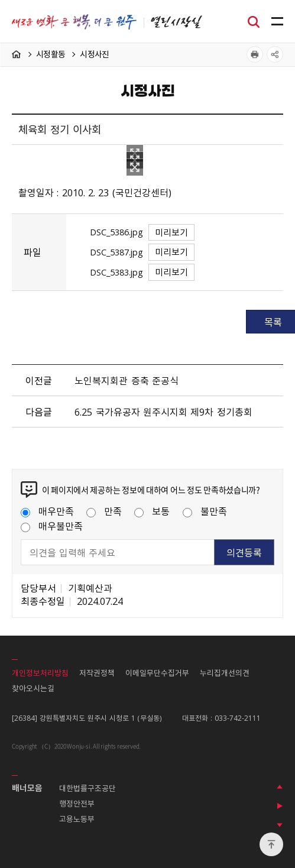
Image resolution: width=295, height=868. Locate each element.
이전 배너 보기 (280, 787)
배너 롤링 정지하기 (280, 806)
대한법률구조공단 (87, 788)
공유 (275, 54)
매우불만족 (52, 526)
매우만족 (47, 511)
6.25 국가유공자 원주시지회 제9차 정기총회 (163, 412)
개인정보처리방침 (40, 673)
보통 (152, 511)
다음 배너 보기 (280, 825)
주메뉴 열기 (277, 22)
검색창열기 (254, 21)
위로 (271, 844)
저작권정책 (97, 673)
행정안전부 (77, 803)
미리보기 (171, 232)
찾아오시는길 (33, 688)
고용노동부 (77, 819)
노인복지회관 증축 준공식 (127, 380)
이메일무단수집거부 (157, 673)
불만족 (205, 511)
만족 (104, 511)
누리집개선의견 (225, 673)
